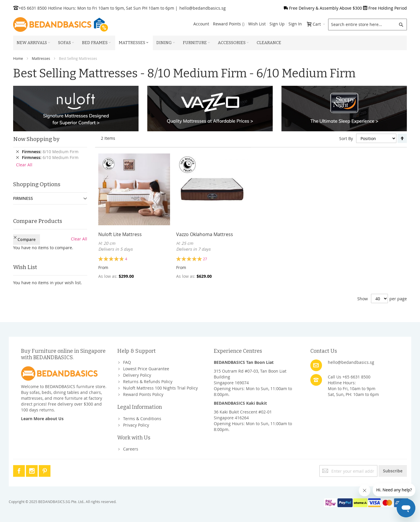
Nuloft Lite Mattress (120, 234)
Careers (131, 449)
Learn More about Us (42, 419)
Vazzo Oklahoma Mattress (205, 234)
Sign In (295, 24)
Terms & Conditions (142, 419)
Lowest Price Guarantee (146, 369)
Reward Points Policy (143, 394)
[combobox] (367, 25)
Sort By (346, 138)
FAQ (127, 362)
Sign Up (277, 24)
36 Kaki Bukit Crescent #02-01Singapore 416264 (243, 415)
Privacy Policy (136, 425)
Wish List (257, 24)
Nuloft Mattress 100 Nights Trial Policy (160, 388)
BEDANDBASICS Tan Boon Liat (244, 362)
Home (18, 58)
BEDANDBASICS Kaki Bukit (240, 403)
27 (205, 259)
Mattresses (41, 58)
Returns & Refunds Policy (148, 382)
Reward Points (229, 24)
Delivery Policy (137, 375)
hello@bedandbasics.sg (203, 8)
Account (201, 24)
